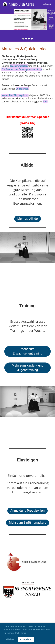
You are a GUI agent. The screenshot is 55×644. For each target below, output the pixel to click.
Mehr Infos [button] (21, 633)
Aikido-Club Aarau (21, 4)
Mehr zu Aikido (28, 219)
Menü (47, 4)
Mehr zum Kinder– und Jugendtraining (28, 368)
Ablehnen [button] (10, 639)
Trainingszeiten (19, 66)
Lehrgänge (22, 89)
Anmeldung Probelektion (28, 511)
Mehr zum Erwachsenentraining (28, 351)
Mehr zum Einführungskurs (28, 523)
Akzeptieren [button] (26, 639)
